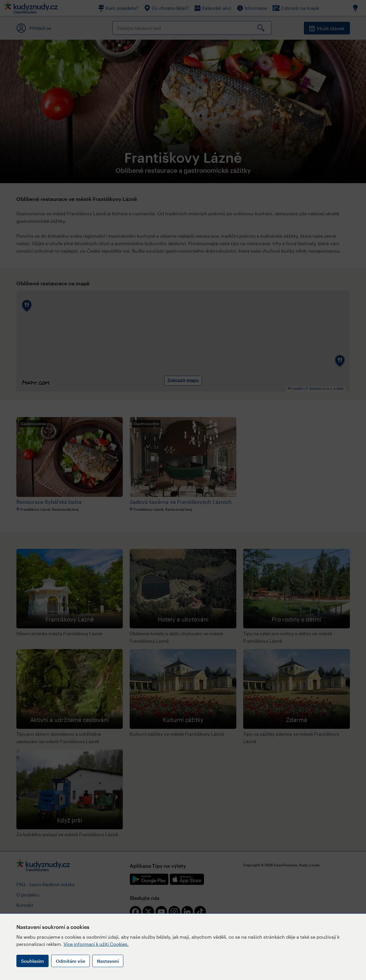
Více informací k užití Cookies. (96, 944)
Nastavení (108, 961)
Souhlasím (32, 961)
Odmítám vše (70, 961)
